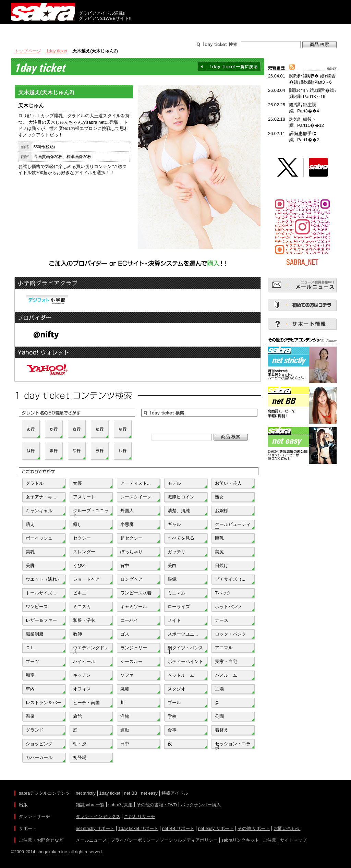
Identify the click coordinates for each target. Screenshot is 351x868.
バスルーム (226, 675)
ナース (222, 620)
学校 (172, 716)
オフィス (82, 689)
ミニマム (177, 593)
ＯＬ (30, 648)
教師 (77, 634)
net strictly (86, 793)
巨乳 (219, 538)
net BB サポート (178, 828)
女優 (77, 483)
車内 (30, 689)
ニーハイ (129, 620)
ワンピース (37, 607)
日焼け (222, 565)
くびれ (80, 565)
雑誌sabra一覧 (90, 805)
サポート (241, 30)
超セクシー (131, 538)
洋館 (125, 716)
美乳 (30, 552)
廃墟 (125, 689)
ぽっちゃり (131, 552)
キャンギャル (39, 511)
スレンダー (84, 552)
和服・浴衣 (84, 620)
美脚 (30, 565)
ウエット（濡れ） (44, 579)
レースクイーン (136, 497)
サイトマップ (293, 840)
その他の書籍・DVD (157, 805)
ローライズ (179, 607)
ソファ (127, 675)
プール (174, 703)
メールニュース (91, 840)
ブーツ (32, 661)
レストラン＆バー (44, 703)
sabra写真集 (120, 805)
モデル (174, 483)
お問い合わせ (287, 828)
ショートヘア (86, 579)
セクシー (82, 538)
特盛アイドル (175, 793)
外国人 (127, 511)
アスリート (84, 497)
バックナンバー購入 (201, 805)
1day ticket (57, 51)
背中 (125, 565)
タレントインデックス (98, 816)
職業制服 (35, 634)
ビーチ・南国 (86, 703)
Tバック (223, 593)
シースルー (131, 661)
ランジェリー (134, 648)
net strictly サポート (95, 828)
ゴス (125, 634)
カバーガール (39, 757)
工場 (219, 689)
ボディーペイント (185, 661)
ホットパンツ (228, 607)
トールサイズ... (41, 593)
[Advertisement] (302, 496)
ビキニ (80, 593)
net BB (131, 793)
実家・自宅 (226, 661)
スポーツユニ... (183, 634)
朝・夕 (80, 744)
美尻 (219, 552)
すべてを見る (181, 538)
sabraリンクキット (240, 840)
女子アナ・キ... (41, 497)
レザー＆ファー (41, 620)
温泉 (30, 716)
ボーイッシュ (39, 538)
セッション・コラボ (233, 745)
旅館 (77, 716)
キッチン (82, 675)
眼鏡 (172, 579)
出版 (44, 30)
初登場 (80, 757)
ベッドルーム (181, 675)
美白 (172, 565)
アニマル (224, 648)
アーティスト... (136, 483)
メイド (174, 620)
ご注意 (270, 840)
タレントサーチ (175, 30)
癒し (77, 524)
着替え (222, 730)
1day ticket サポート (138, 828)
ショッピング (39, 744)
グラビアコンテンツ (110, 30)
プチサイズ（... (230, 579)
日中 (125, 744)
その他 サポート (254, 828)
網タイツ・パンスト (185, 649)
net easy (149, 793)
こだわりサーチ (140, 816)
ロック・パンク (231, 634)
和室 (30, 675)
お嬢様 (222, 511)
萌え (30, 524)
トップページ (28, 51)
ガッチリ (177, 552)
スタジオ (177, 689)
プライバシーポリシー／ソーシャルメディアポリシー (164, 840)
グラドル (35, 483)
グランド (35, 730)
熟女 (219, 497)
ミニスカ (82, 607)
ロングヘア (131, 579)
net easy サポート (216, 828)
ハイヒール (84, 661)
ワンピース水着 (136, 593)
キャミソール (134, 607)
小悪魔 (127, 524)
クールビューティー (233, 526)
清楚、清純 (179, 511)
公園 (219, 716)
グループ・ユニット (91, 512)
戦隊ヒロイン (181, 497)
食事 (172, 730)
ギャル (174, 524)
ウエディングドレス (91, 649)
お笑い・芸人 (228, 483)
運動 (125, 730)
